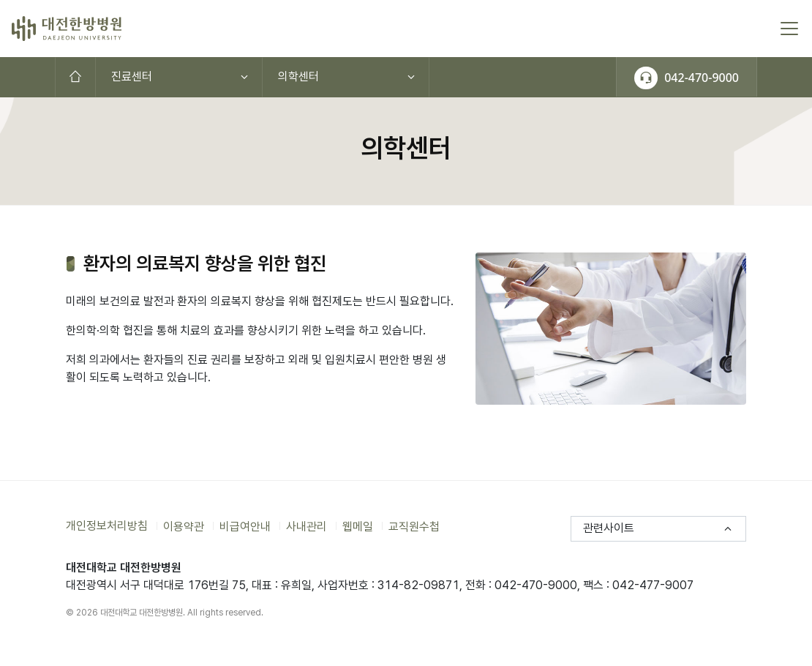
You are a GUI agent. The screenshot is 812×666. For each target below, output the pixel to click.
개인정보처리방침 (107, 526)
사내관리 (307, 526)
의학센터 (298, 76)
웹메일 (358, 526)
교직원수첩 (414, 526)
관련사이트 (609, 528)
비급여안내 (245, 526)
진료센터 (132, 76)
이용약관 (184, 526)
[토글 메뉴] (789, 29)
